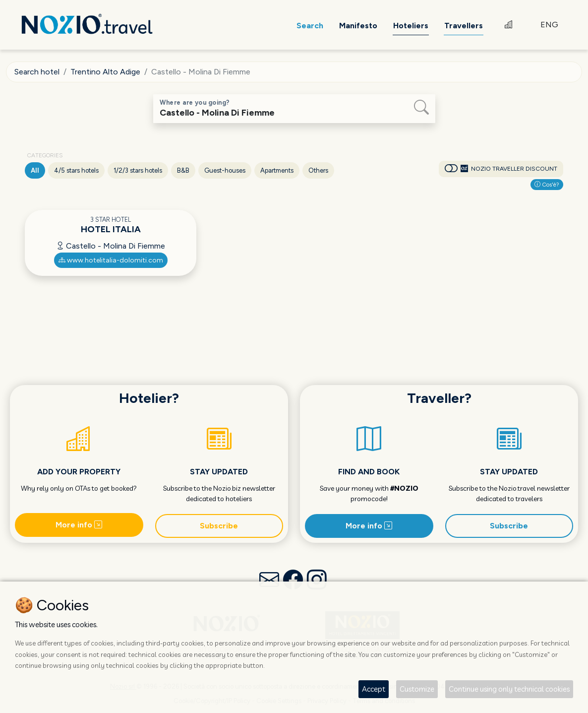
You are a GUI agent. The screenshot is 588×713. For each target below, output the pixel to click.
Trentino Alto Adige (105, 72)
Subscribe (219, 526)
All (35, 170)
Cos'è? (547, 185)
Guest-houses (225, 170)
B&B (183, 170)
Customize (417, 689)
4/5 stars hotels (76, 170)
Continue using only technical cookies (509, 689)
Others (318, 170)
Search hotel (37, 72)
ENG (549, 25)
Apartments (277, 170)
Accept (374, 689)
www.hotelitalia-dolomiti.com (111, 260)
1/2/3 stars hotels (138, 170)
